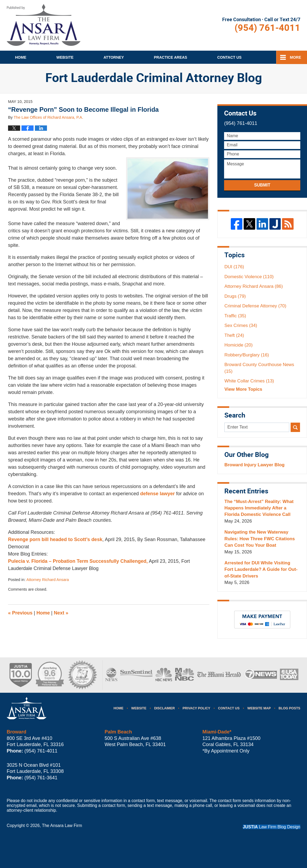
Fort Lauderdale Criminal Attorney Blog (44, 25)
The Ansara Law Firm (62, 826)
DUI (234, 267)
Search (295, 427)
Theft (234, 335)
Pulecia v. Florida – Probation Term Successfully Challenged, (78, 561)
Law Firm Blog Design (272, 827)
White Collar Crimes (249, 381)
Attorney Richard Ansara (47, 580)
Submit (262, 185)
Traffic (235, 316)
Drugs (235, 296)
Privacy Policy (196, 708)
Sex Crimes (241, 325)
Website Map (259, 708)
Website (65, 57)
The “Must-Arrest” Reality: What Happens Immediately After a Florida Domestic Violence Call (259, 508)
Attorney (114, 57)
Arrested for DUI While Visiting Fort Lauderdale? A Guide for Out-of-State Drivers (261, 569)
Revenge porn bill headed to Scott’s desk (55, 539)
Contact (229, 57)
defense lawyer (157, 494)
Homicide (238, 345)
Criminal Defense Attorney (255, 306)
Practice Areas (171, 57)
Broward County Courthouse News (259, 368)
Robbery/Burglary (247, 355)
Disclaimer (164, 708)
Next (61, 613)
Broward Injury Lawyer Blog (254, 465)
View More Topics (243, 389)
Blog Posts (289, 708)
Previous (20, 613)
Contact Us (229, 708)
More (295, 57)
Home (21, 57)
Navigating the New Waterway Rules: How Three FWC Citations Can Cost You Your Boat (260, 539)
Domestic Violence (249, 277)
